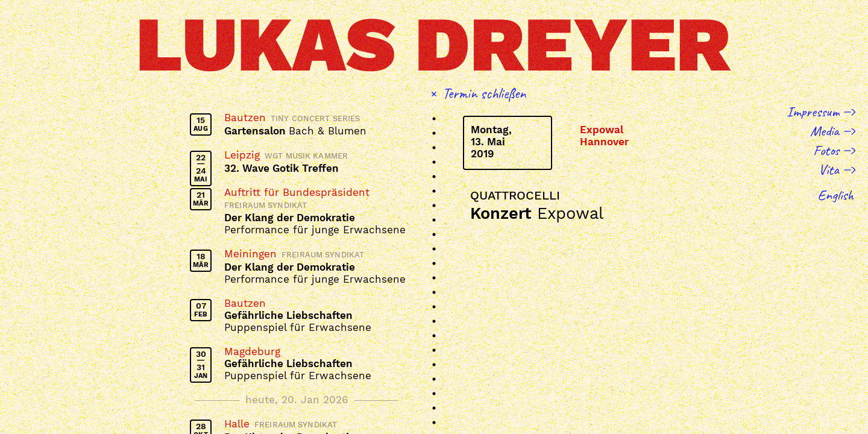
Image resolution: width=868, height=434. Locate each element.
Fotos (826, 150)
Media (825, 131)
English (835, 195)
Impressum (813, 112)
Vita (829, 169)
